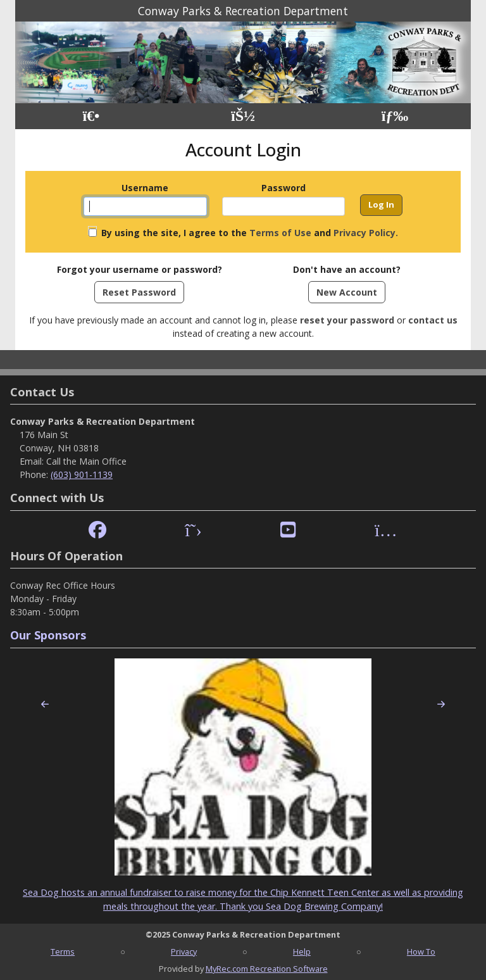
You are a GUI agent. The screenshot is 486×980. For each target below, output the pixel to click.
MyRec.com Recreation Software (267, 969)
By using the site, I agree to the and (250, 233)
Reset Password (139, 292)
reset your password (347, 320)
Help (302, 952)
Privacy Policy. (366, 233)
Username (145, 188)
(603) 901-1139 (82, 474)
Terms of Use (280, 233)
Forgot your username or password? (140, 269)
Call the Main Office (86, 461)
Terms (63, 952)
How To (421, 952)
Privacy (184, 952)
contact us (433, 320)
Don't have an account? (347, 269)
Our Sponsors (48, 635)
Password (283, 188)
